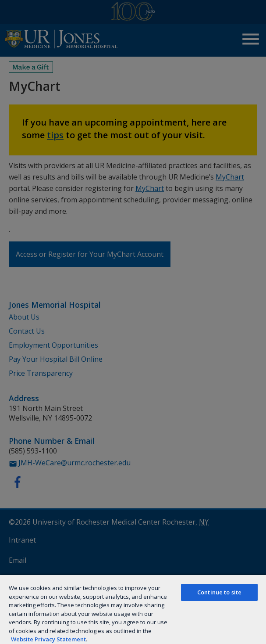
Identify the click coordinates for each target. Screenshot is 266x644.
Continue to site (219, 592)
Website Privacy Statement (48, 639)
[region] (133, 609)
